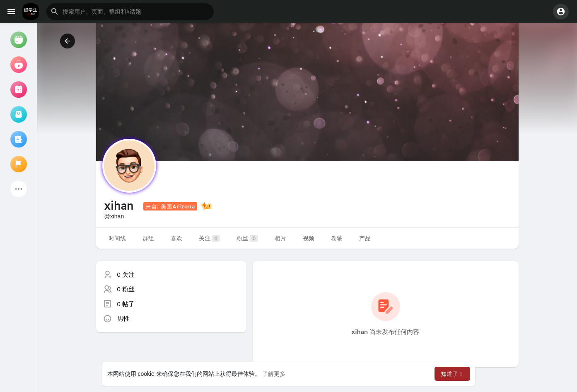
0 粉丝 (126, 289)
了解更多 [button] (274, 374)
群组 (148, 238)
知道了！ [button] (452, 374)
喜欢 (176, 238)
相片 (280, 238)
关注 (210, 238)
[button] (130, 12)
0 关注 (126, 275)
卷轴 (337, 238)
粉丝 (247, 238)
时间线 (117, 238)
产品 (365, 238)
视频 (309, 238)
